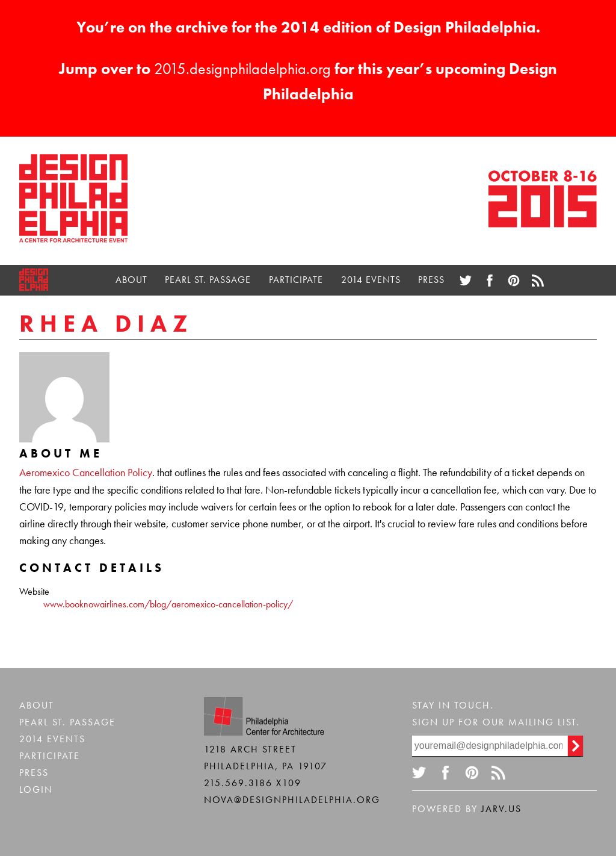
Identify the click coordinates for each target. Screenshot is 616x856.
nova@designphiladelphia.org (292, 800)
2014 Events (371, 280)
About (131, 280)
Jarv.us (501, 809)
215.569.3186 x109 (253, 783)
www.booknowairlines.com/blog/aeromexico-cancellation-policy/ (168, 604)
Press (431, 280)
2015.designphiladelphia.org (242, 69)
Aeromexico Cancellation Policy (86, 473)
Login (36, 789)
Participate (296, 280)
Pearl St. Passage (208, 280)
